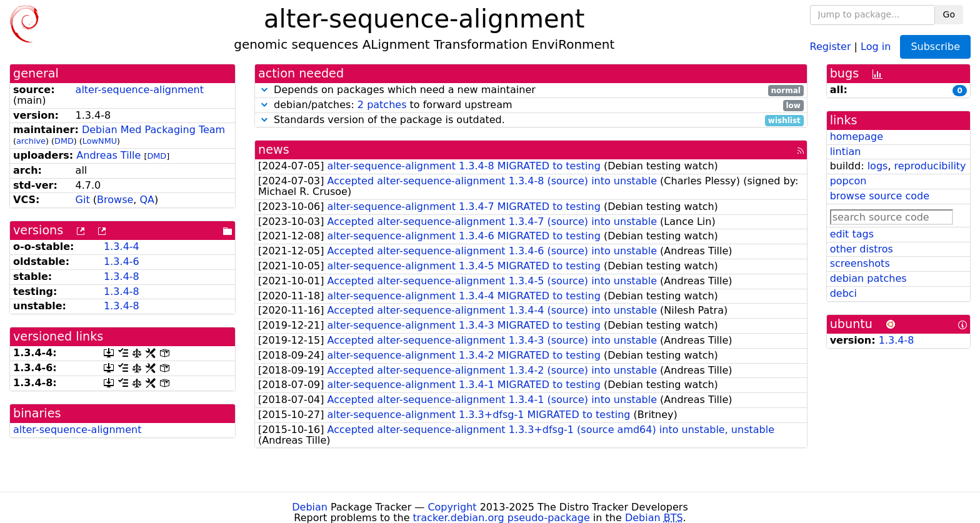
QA (147, 200)
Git (83, 200)
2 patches (382, 105)
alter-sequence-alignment (140, 90)
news (274, 150)
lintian (846, 152)
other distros (862, 249)
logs (878, 166)
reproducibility (930, 166)
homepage (857, 137)
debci (843, 293)
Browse (115, 200)
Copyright (452, 507)
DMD (64, 141)
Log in (876, 46)
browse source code (880, 196)
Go (949, 14)
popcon (848, 181)
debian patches (868, 278)
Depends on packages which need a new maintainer (531, 90)
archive (31, 141)
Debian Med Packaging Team (153, 130)
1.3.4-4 (122, 247)
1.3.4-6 (122, 261)
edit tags (852, 234)
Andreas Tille (108, 155)
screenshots (860, 263)
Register (831, 46)
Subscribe (935, 47)
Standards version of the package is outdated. (531, 120)
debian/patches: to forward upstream (531, 105)
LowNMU (100, 141)
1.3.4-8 (122, 276)
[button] (264, 90)
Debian (310, 507)
